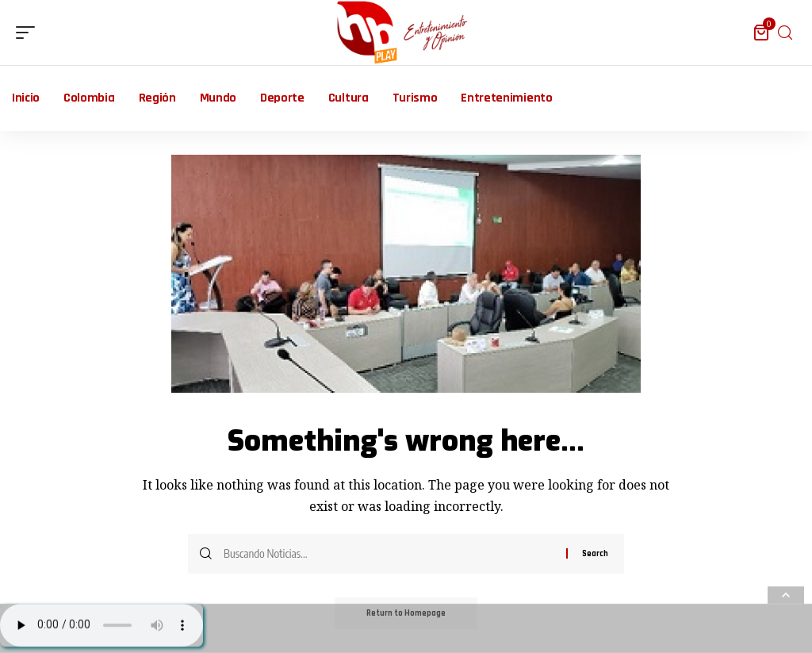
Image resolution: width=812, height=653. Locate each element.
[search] (785, 33)
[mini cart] (762, 33)
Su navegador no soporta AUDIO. (101, 625)
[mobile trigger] (29, 33)
